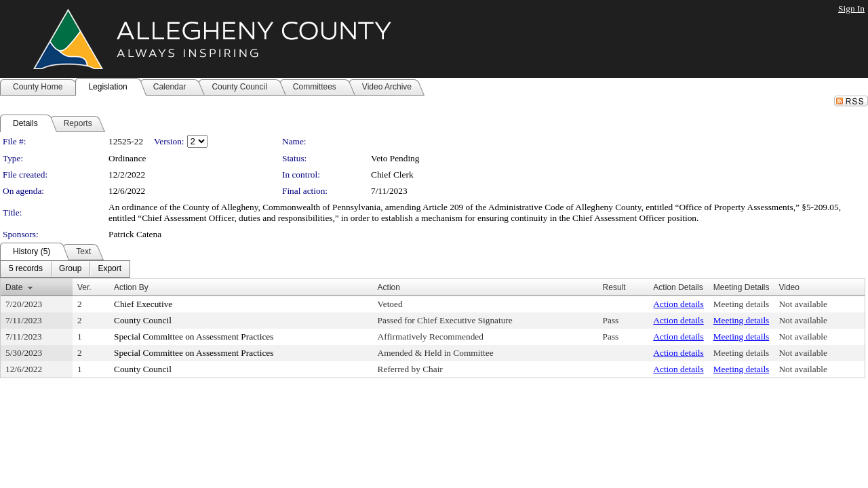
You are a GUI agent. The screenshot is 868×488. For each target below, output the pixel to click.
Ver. (84, 287)
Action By (131, 287)
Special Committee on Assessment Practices (194, 337)
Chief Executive (143, 304)
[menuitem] (26, 269)
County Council (143, 320)
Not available (803, 304)
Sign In (851, 8)
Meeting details (742, 304)
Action (389, 287)
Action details (678, 304)
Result (614, 287)
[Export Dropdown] (110, 269)
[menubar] (65, 269)
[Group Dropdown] (70, 269)
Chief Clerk (392, 175)
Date (14, 287)
